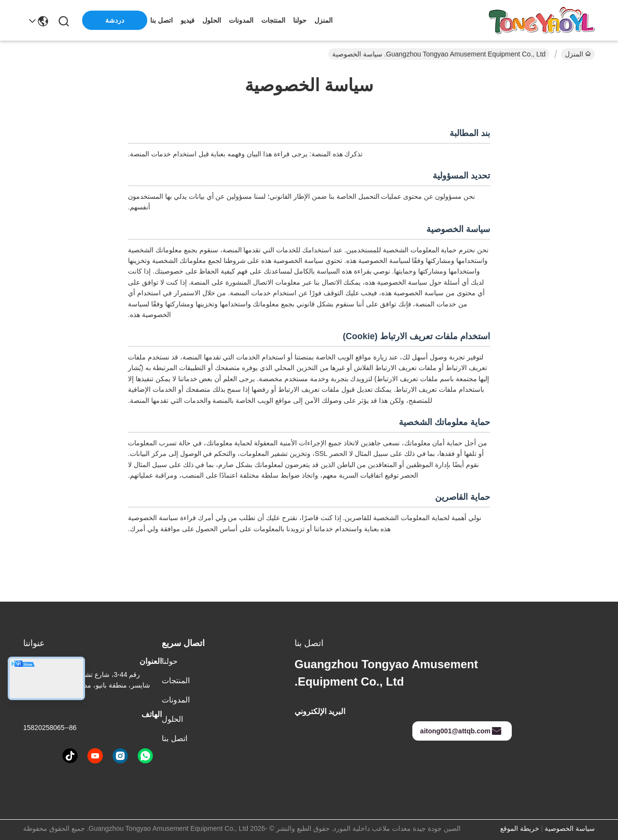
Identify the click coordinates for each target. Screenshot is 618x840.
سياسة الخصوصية (570, 828)
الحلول (212, 20)
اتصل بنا (162, 20)
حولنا (300, 20)
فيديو (188, 20)
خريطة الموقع (520, 828)
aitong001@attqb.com (461, 731)
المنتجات (273, 20)
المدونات (241, 20)
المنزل (323, 20)
